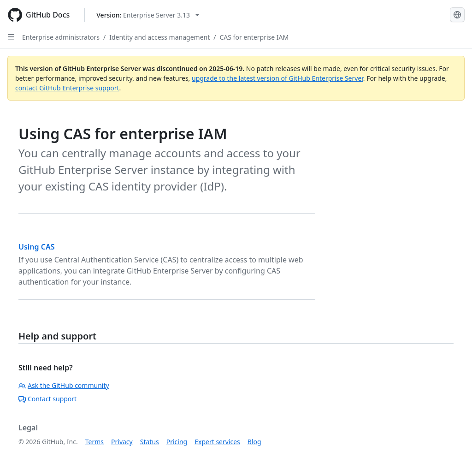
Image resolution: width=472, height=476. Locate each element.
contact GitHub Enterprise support (67, 88)
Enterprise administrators (61, 37)
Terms (94, 442)
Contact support (47, 399)
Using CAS (37, 247)
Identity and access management (159, 37)
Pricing (177, 442)
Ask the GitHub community (64, 385)
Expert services (217, 442)
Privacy (122, 442)
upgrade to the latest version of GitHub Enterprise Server (277, 78)
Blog (254, 442)
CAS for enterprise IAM (254, 37)
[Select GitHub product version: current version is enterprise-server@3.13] (148, 15)
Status (150, 442)
